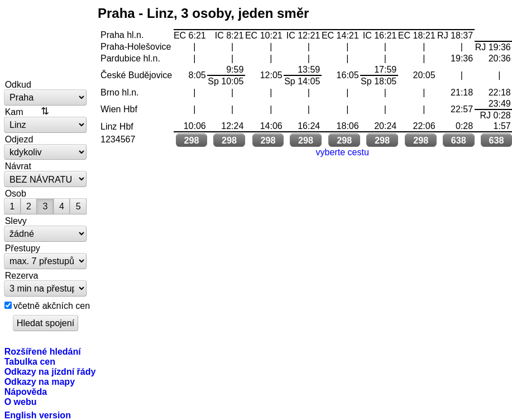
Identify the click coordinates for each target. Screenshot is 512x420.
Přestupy (23, 248)
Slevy (16, 221)
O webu (21, 402)
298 (191, 140)
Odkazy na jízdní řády (50, 371)
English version (38, 415)
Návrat (18, 166)
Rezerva (22, 275)
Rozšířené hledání (43, 351)
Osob (16, 193)
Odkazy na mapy (40, 381)
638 (459, 140)
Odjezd (19, 139)
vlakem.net (46, 40)
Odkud (18, 84)
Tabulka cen (30, 361)
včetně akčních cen (52, 306)
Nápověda (26, 392)
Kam (14, 112)
